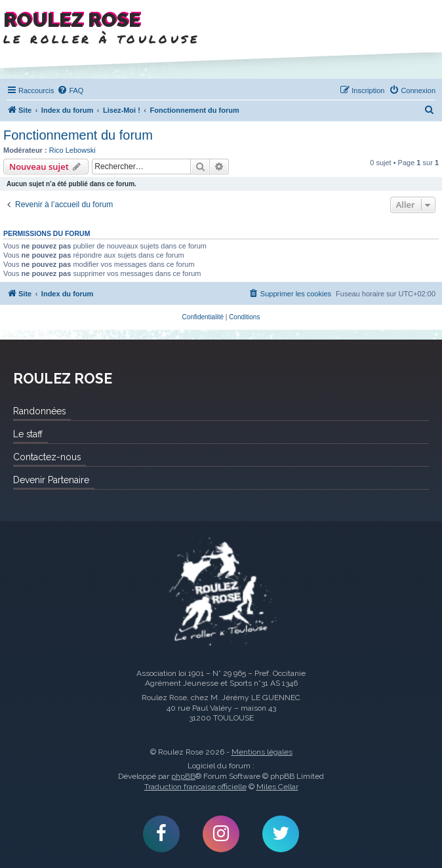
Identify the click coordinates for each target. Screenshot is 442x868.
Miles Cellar (277, 787)
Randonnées (39, 411)
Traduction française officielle (195, 787)
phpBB (183, 776)
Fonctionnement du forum (78, 135)
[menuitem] (70, 90)
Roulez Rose (221, 593)
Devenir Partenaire (51, 480)
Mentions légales (262, 752)
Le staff (28, 434)
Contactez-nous (47, 457)
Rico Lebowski (72, 150)
